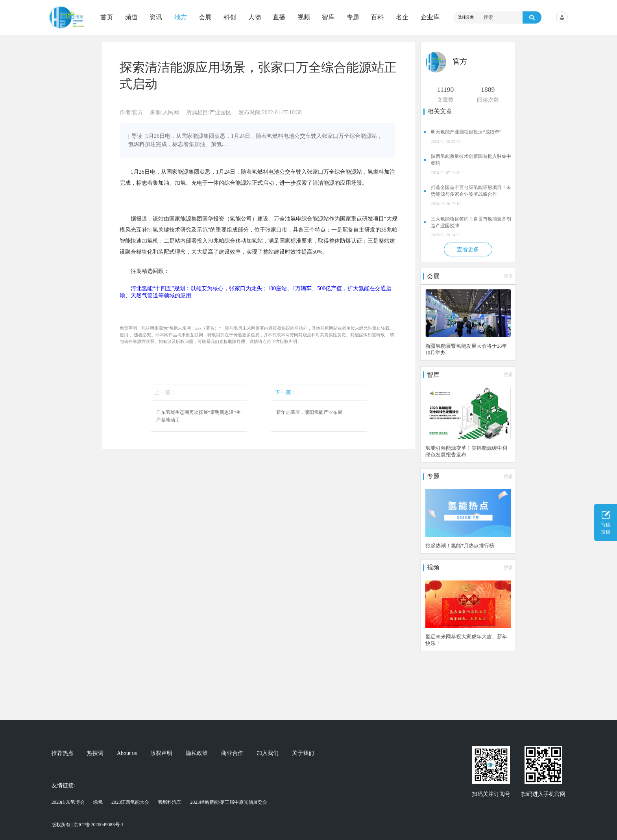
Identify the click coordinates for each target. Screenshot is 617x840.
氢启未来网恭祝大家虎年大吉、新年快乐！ (466, 640)
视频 (304, 17)
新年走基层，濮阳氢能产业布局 (309, 412)
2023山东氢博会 (68, 802)
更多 (508, 276)
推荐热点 (63, 753)
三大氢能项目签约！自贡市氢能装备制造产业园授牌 (471, 222)
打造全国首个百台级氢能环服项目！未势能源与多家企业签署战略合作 (471, 191)
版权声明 (161, 753)
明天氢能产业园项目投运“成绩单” (466, 132)
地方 (181, 17)
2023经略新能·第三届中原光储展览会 (229, 802)
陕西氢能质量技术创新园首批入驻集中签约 (471, 160)
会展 (205, 17)
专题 (353, 17)
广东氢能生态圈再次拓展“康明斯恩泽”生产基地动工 (199, 416)
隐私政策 (197, 753)
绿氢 (98, 802)
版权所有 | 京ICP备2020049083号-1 (88, 825)
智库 (328, 17)
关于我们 (303, 753)
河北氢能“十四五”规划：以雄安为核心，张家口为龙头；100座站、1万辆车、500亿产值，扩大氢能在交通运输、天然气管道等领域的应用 (256, 292)
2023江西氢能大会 (130, 802)
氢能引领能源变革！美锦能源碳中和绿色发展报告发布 (466, 452)
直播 (279, 17)
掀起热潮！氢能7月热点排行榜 (460, 546)
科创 (230, 17)
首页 (107, 17)
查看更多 (468, 249)
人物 (255, 17)
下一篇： (286, 392)
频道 (131, 17)
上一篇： (165, 392)
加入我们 (268, 753)
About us (127, 753)
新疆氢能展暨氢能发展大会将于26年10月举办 (466, 350)
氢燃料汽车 (170, 802)
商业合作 (232, 753)
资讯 (156, 17)
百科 (377, 17)
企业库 (430, 17)
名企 (402, 17)
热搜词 (95, 753)
